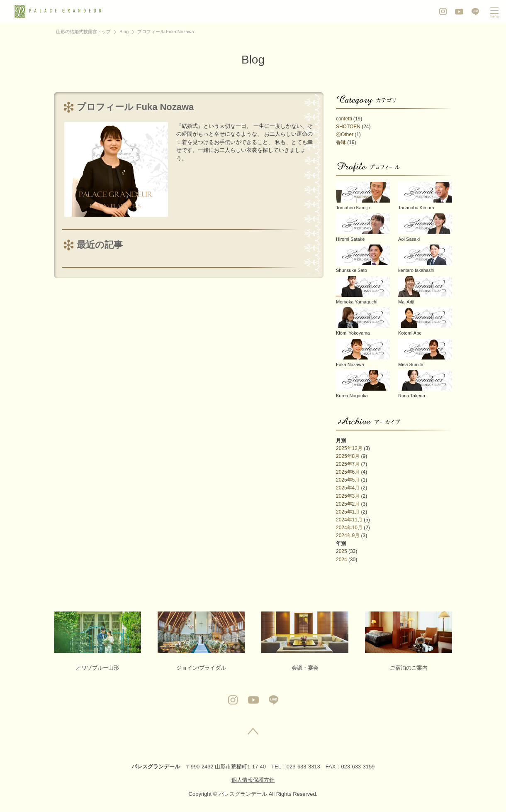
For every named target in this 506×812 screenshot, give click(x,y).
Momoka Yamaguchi (363, 290)
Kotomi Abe (425, 321)
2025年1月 (348, 512)
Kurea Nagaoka (363, 384)
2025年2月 (348, 504)
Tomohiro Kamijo (363, 196)
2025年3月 (348, 496)
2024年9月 (348, 536)
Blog (124, 32)
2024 (342, 560)
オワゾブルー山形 (97, 641)
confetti (344, 119)
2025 (342, 551)
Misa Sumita (425, 353)
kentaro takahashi (425, 259)
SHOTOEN (348, 127)
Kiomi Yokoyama (363, 321)
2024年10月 (349, 528)
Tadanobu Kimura (425, 196)
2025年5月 (348, 480)
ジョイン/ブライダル (201, 641)
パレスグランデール (156, 767)
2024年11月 (349, 520)
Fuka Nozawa (363, 353)
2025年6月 (348, 472)
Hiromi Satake (363, 227)
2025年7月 (348, 464)
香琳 (341, 142)
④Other (345, 135)
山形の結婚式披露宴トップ (83, 32)
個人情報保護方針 (253, 780)
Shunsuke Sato (363, 259)
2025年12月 (349, 448)
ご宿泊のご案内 (409, 641)
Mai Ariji (425, 290)
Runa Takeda (425, 384)
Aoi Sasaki (425, 227)
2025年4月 (348, 488)
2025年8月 (348, 456)
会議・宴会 (305, 641)
